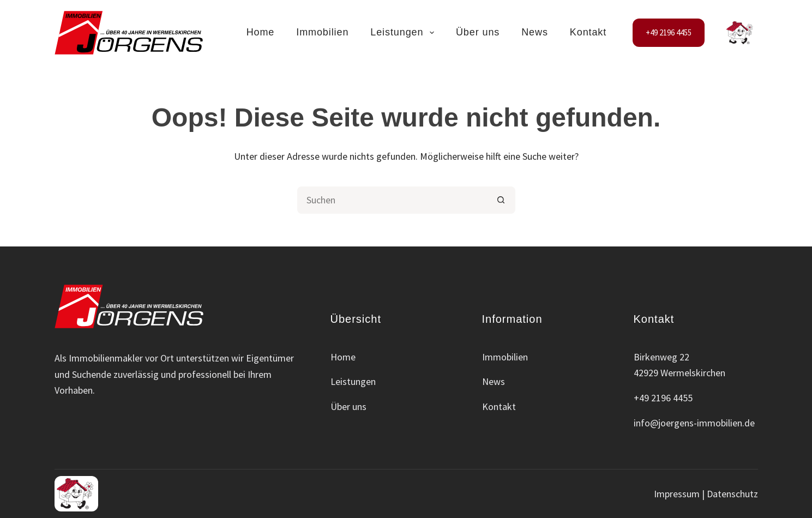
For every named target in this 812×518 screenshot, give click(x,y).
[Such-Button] (502, 200)
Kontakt (588, 32)
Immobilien (322, 32)
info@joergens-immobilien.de (694, 423)
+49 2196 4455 (669, 32)
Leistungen (404, 33)
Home (261, 32)
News (535, 32)
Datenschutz (732, 494)
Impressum (677, 494)
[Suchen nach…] (393, 200)
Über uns (478, 32)
